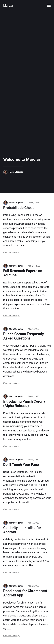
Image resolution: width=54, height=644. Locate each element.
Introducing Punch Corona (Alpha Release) (24, 404)
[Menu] (49, 6)
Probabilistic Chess (19, 208)
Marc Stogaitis (16, 172)
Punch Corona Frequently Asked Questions (24, 336)
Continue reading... (12, 252)
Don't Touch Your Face (21, 465)
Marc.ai (8, 6)
